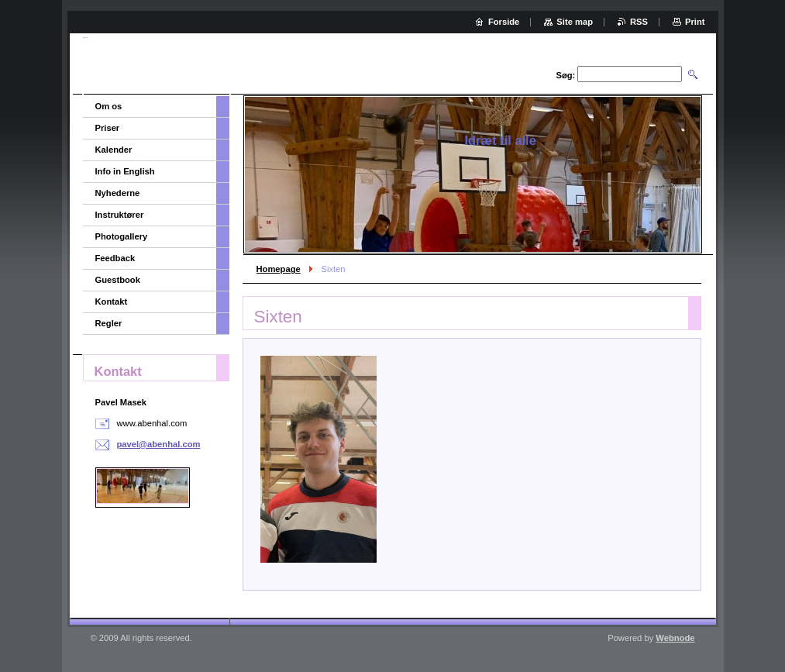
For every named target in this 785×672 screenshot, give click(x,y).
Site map (575, 22)
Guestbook (118, 280)
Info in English (125, 171)
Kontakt (112, 302)
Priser (108, 128)
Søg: (565, 75)
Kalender (114, 150)
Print (695, 22)
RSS (639, 22)
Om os (109, 106)
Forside (504, 22)
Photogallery (122, 236)
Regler (109, 323)
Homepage (279, 269)
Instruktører (120, 215)
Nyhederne (118, 193)
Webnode (675, 638)
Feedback (115, 258)
